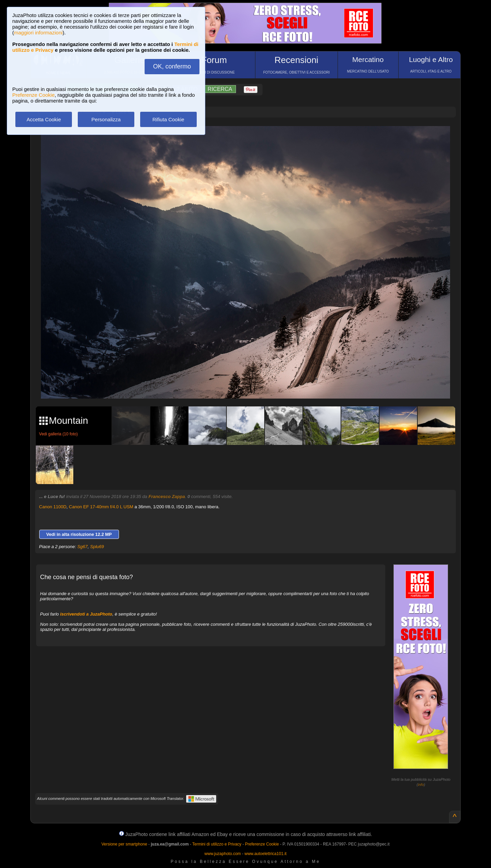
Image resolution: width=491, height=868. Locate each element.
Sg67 (83, 547)
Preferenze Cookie (33, 95)
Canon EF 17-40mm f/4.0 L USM (101, 507)
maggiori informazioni (38, 33)
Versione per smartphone (124, 844)
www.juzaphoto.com (223, 854)
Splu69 (97, 547)
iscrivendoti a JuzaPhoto (86, 614)
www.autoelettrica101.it (265, 854)
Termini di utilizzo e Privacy (217, 844)
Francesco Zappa (167, 497)
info (421, 785)
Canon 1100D (53, 507)
